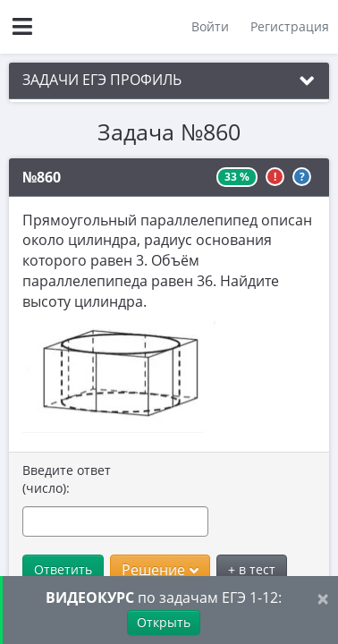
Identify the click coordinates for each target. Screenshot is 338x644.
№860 (42, 177)
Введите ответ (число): (67, 479)
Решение (160, 570)
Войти (210, 26)
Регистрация (290, 26)
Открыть (164, 622)
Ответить (63, 569)
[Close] (323, 598)
